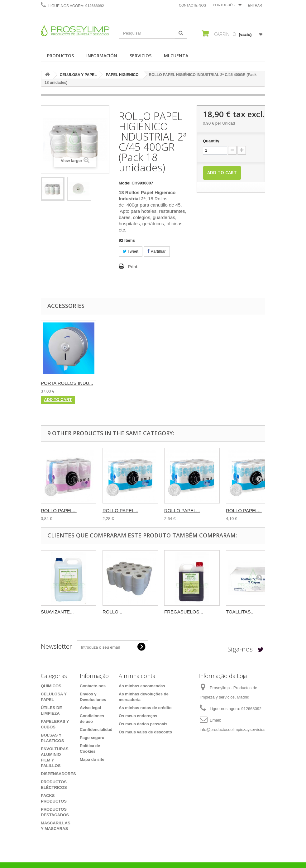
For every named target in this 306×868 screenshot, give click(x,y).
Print (133, 267)
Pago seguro (92, 738)
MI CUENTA (176, 56)
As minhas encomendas (142, 686)
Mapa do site (92, 759)
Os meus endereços (138, 716)
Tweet (131, 251)
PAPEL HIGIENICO (122, 75)
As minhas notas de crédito (145, 708)
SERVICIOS (141, 56)
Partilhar (157, 251)
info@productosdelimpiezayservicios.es (235, 730)
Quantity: (212, 141)
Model (125, 183)
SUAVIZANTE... (57, 612)
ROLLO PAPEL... (59, 510)
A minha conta (137, 676)
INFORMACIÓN (102, 56)
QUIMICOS (51, 686)
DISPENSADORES (58, 774)
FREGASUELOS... (184, 612)
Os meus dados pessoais (143, 724)
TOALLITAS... (240, 612)
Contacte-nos (192, 5)
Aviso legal (90, 708)
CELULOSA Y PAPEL (78, 75)
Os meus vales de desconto (145, 732)
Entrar (255, 5)
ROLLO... (112, 612)
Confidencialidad (96, 730)
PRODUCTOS (60, 56)
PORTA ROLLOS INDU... (67, 383)
